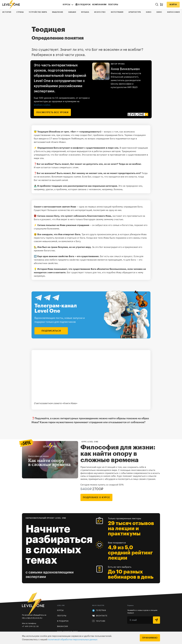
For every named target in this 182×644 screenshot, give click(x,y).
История (7, 12)
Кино (149, 12)
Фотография (117, 12)
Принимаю (150, 638)
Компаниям (99, 5)
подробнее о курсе (96, 497)
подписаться (51, 331)
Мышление (58, 12)
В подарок (83, 4)
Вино (159, 12)
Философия (173, 12)
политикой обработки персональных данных (73, 640)
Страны (20, 12)
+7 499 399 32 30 (30, 626)
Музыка (85, 12)
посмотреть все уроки (52, 112)
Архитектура (135, 12)
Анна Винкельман (125, 69)
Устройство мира (38, 12)
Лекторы (113, 5)
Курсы (66, 5)
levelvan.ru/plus (42, 105)
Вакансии (63, 626)
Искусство (100, 12)
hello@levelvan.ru (32, 618)
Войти (173, 5)
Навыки (72, 12)
